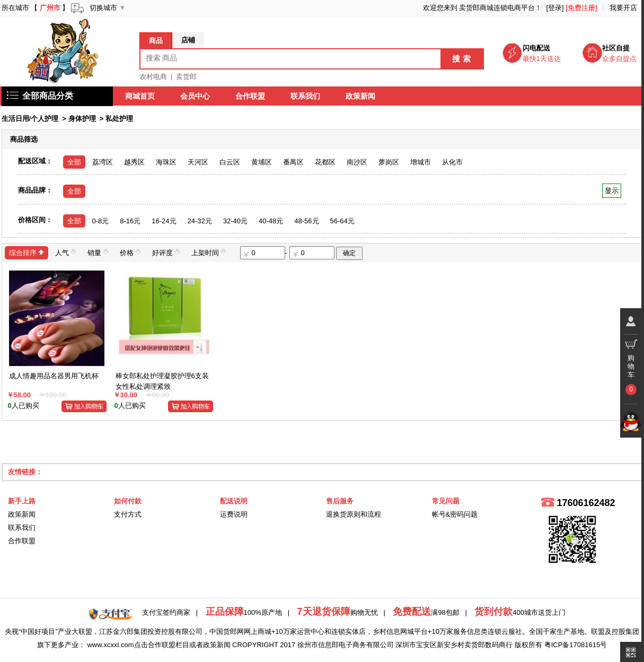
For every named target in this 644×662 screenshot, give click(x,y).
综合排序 (27, 252)
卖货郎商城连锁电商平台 (497, 8)
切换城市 (103, 8)
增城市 (421, 162)
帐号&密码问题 (455, 514)
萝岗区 (389, 162)
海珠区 (166, 162)
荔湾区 (103, 162)
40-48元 (271, 221)
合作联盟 (251, 96)
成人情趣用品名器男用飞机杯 (54, 376)
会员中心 (196, 96)
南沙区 (357, 162)
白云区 (230, 162)
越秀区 (134, 162)
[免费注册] (581, 8)
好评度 (166, 252)
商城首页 (140, 96)
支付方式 (128, 514)
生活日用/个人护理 (30, 119)
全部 (74, 162)
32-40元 (235, 221)
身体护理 (82, 119)
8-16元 (130, 221)
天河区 (198, 162)
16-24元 (164, 221)
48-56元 (306, 221)
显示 (611, 191)
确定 (349, 253)
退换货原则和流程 (354, 514)
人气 (66, 252)
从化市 (452, 162)
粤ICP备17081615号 (576, 645)
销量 (98, 252)
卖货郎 (186, 77)
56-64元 (342, 221)
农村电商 (153, 77)
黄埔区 (262, 162)
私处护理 (119, 119)
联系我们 (306, 96)
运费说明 (234, 514)
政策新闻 (361, 96)
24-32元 (200, 221)
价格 (130, 252)
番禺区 (293, 162)
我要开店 (623, 8)
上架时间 (209, 252)
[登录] (555, 8)
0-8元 (101, 221)
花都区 (325, 162)
